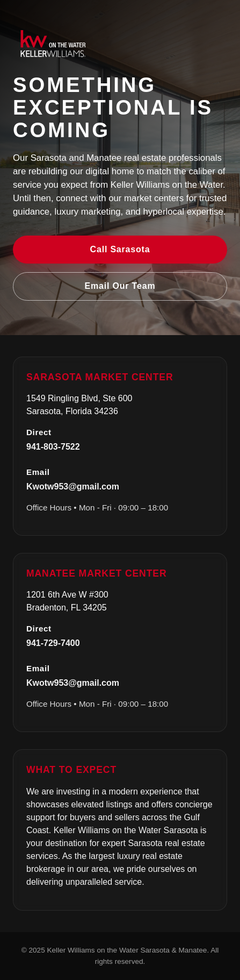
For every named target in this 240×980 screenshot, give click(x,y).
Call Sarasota (120, 249)
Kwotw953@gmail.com (73, 487)
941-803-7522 (53, 447)
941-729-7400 (53, 643)
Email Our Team (120, 286)
